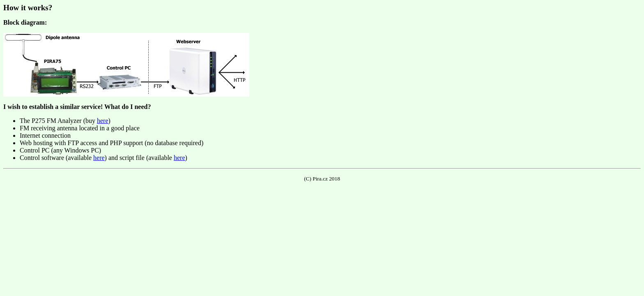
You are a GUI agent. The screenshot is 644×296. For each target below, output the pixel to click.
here (103, 121)
